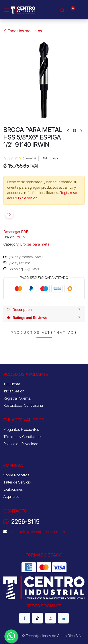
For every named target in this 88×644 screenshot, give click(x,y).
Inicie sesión (28, 198)
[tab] (44, 310)
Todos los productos (23, 31)
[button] (9, 214)
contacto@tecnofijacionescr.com (38, 532)
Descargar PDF (16, 232)
